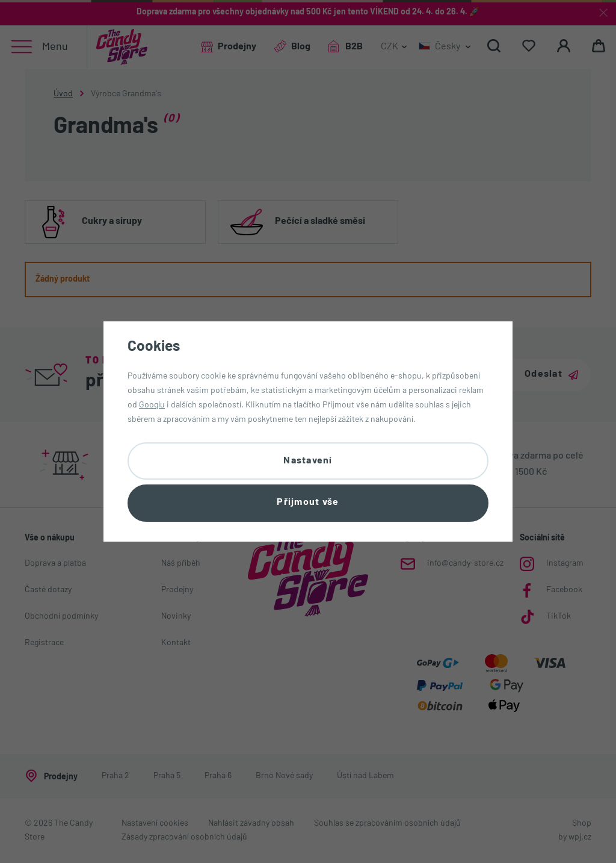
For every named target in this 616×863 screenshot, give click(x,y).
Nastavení (308, 460)
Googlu (152, 404)
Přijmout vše (308, 503)
